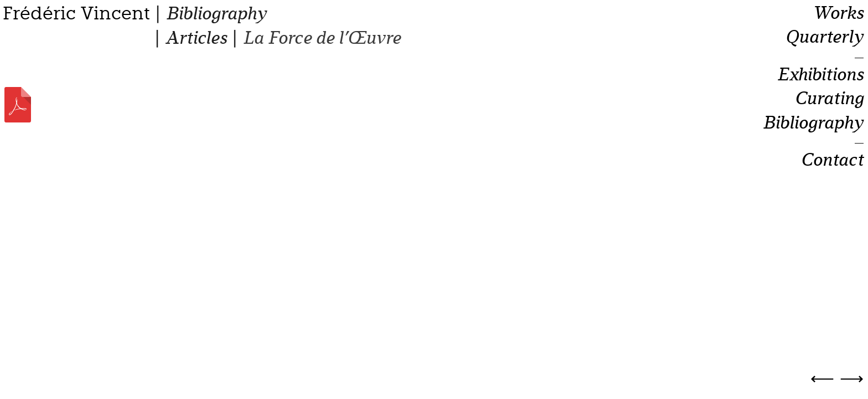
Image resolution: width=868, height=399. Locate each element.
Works (838, 13)
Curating (829, 99)
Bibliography (216, 14)
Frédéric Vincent (76, 13)
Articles (196, 38)
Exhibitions (820, 75)
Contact (832, 160)
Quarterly (824, 37)
